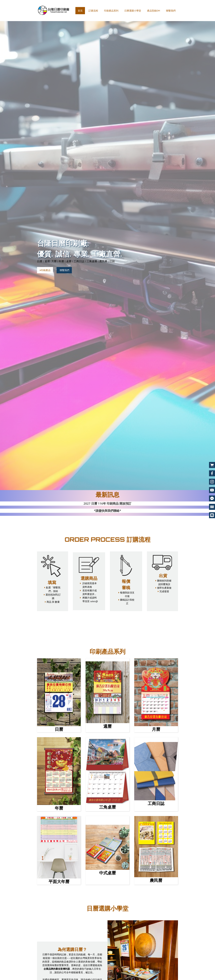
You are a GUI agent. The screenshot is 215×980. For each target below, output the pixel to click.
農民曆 (156, 880)
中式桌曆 (107, 873)
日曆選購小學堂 (133, 11)
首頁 (80, 11)
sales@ (94, 601)
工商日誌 (156, 803)
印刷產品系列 (111, 11)
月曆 (156, 729)
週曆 (107, 726)
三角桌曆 (107, 807)
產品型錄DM (154, 11)
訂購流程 (93, 11)
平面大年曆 (59, 881)
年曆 (59, 808)
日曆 (59, 729)
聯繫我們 (171, 11)
